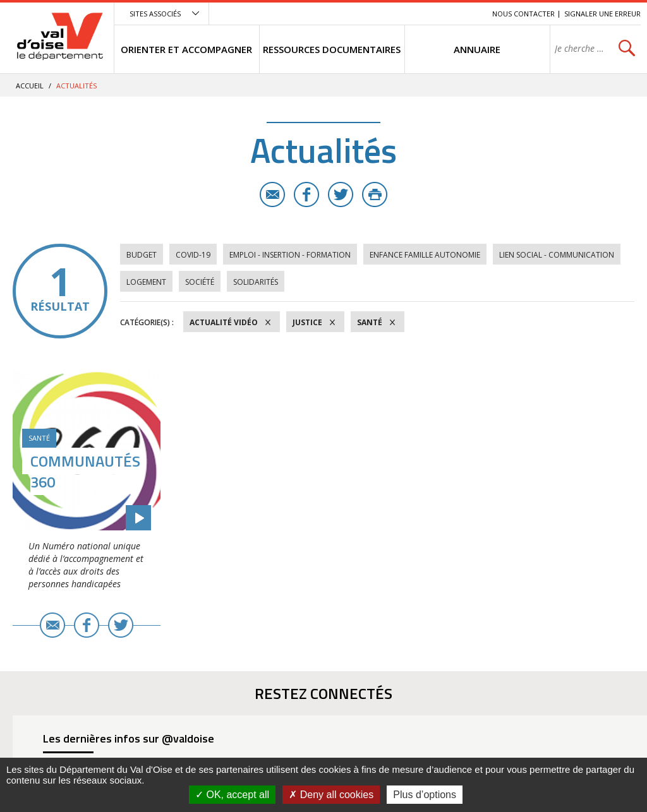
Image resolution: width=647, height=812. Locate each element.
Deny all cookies (331, 795)
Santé (370, 322)
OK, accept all (232, 795)
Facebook (306, 194)
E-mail (272, 194)
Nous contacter (523, 14)
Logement (146, 282)
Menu (390, 14)
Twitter (341, 194)
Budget (142, 255)
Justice (307, 322)
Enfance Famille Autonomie (425, 255)
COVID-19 (193, 255)
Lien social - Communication (557, 255)
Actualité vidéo (224, 322)
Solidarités (256, 282)
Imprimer (375, 194)
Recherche (465, 14)
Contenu (423, 14)
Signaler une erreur (602, 14)
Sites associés (155, 14)
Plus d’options (425, 795)
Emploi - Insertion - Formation (290, 255)
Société (200, 282)
